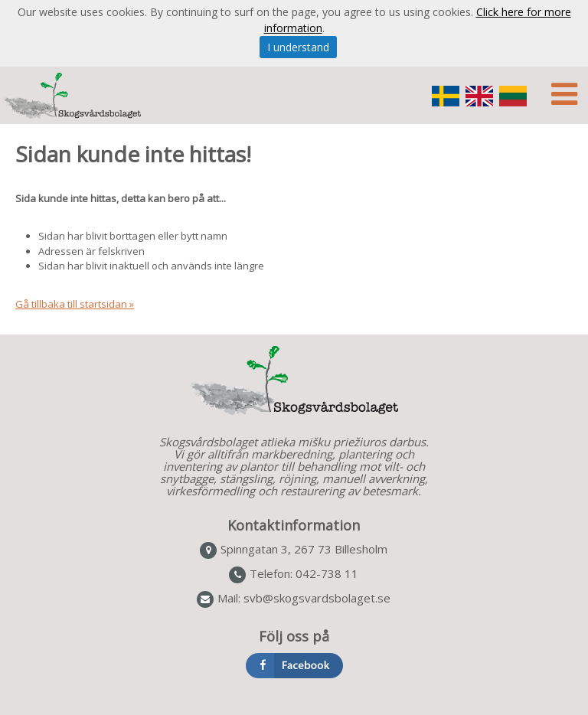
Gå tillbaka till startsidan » (75, 304)
